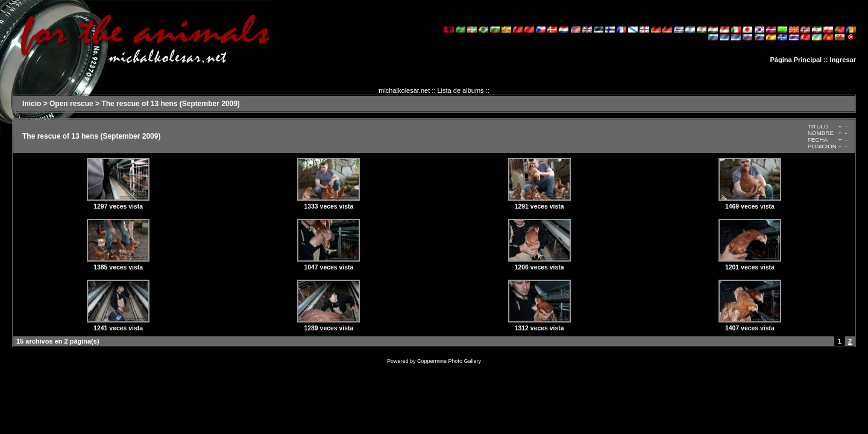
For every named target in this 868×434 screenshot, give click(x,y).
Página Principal (796, 60)
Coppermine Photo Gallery (449, 361)
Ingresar (843, 60)
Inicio (32, 104)
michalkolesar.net (404, 90)
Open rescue (71, 104)
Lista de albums (461, 90)
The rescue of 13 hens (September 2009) (170, 104)
